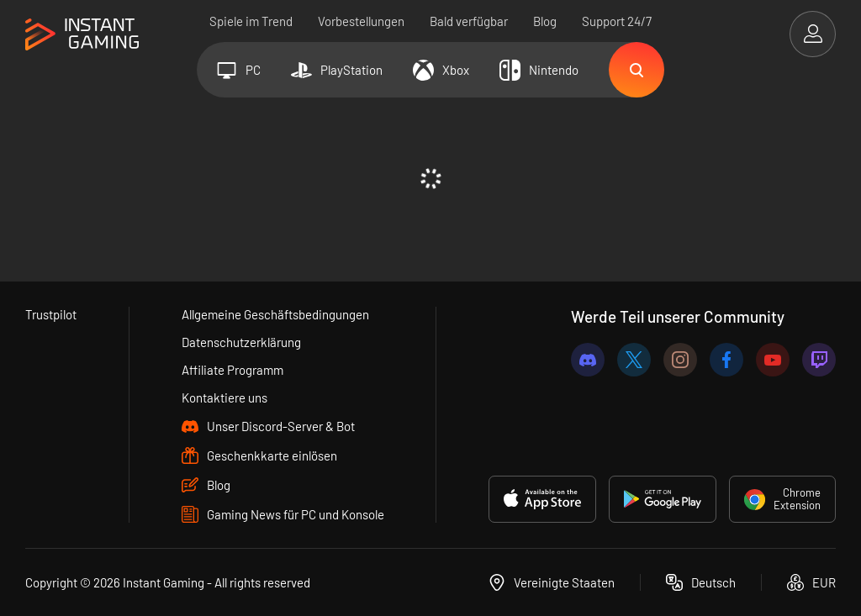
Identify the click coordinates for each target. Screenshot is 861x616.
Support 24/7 (617, 21)
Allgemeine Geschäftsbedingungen (275, 314)
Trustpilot (51, 314)
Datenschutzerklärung (241, 342)
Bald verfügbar (469, 21)
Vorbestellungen (361, 21)
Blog (545, 21)
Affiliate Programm (232, 370)
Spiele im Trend (251, 21)
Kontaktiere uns (224, 398)
